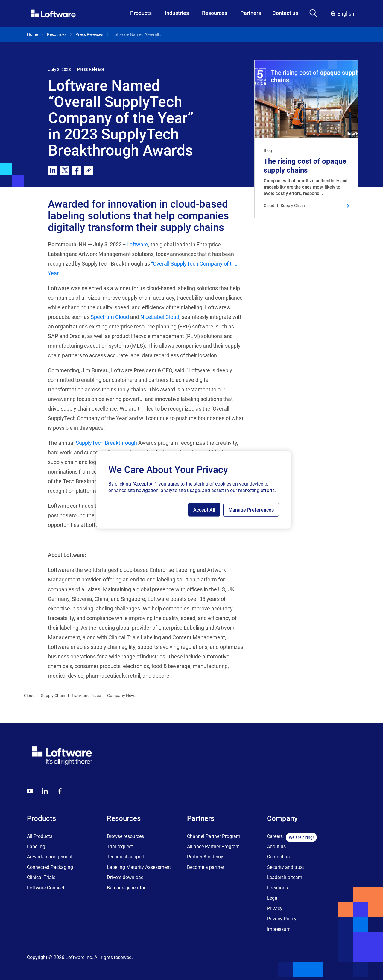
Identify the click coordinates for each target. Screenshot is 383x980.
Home (32, 34)
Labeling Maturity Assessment (139, 867)
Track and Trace (86, 696)
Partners (251, 13)
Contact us (285, 13)
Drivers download (125, 877)
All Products (40, 836)
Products (141, 13)
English (343, 14)
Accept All (204, 510)
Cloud (29, 696)
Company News (122, 696)
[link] (89, 170)
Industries (177, 13)
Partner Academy (205, 857)
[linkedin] (53, 170)
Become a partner (206, 867)
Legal (273, 898)
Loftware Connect (46, 888)
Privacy (275, 909)
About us (276, 846)
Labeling (36, 846)
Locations (277, 888)
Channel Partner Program (214, 836)
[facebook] (77, 170)
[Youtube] (30, 791)
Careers (275, 836)
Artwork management (50, 857)
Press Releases (89, 34)
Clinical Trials (41, 877)
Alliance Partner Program (213, 846)
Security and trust (285, 867)
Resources (215, 13)
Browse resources (125, 836)
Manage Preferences (251, 510)
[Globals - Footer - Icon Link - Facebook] (60, 791)
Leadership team (285, 877)
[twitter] (65, 170)
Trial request (120, 846)
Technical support (126, 857)
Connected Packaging (50, 867)
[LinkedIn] (45, 791)
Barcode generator (126, 888)
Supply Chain (53, 696)
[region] (194, 490)
